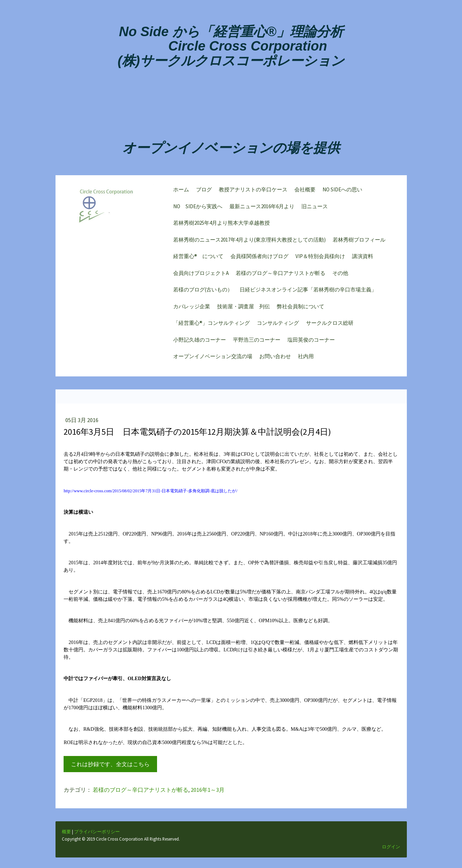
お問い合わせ (273, 358)
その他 (339, 275)
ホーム (179, 191)
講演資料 (361, 258)
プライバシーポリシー (98, 842)
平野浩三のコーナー (255, 341)
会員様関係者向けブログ (258, 258)
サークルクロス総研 (328, 325)
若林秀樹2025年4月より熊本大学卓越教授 (220, 225)
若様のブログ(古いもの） (201, 291)
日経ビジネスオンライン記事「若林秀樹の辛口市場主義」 (306, 291)
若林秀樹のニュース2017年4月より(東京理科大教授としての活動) (248, 241)
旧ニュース (313, 208)
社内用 (304, 358)
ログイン (391, 857)
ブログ (202, 191)
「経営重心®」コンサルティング (210, 325)
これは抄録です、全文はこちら (111, 769)
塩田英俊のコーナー (309, 341)
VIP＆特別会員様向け (318, 258)
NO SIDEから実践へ (196, 208)
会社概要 (303, 191)
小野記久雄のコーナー (198, 341)
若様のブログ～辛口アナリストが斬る (279, 275)
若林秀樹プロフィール (357, 241)
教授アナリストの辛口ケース (251, 191)
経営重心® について (197, 258)
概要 (67, 842)
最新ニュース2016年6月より (260, 208)
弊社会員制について (299, 308)
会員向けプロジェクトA (199, 275)
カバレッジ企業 (190, 308)
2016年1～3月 (208, 795)
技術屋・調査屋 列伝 (242, 308)
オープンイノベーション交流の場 (211, 358)
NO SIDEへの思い (341, 191)
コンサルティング (276, 325)
